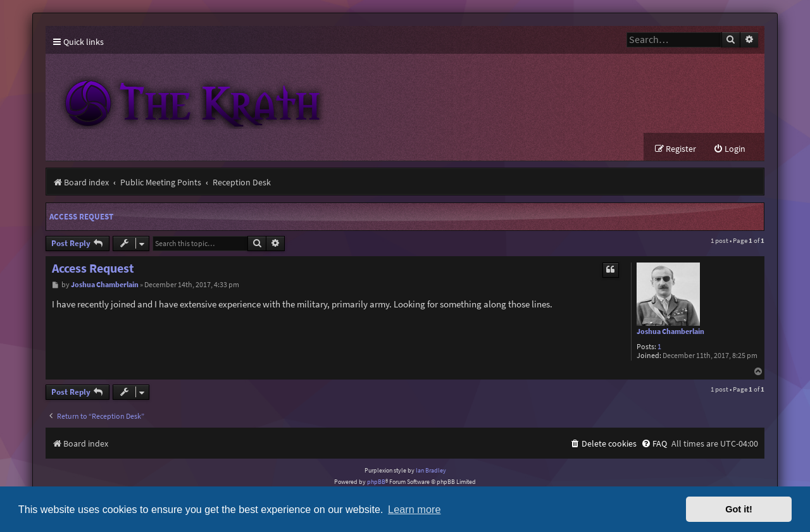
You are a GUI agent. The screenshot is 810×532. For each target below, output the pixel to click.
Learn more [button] (414, 509)
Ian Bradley (431, 470)
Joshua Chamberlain (670, 332)
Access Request (81, 217)
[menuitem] (729, 149)
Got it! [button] (739, 509)
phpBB (376, 482)
